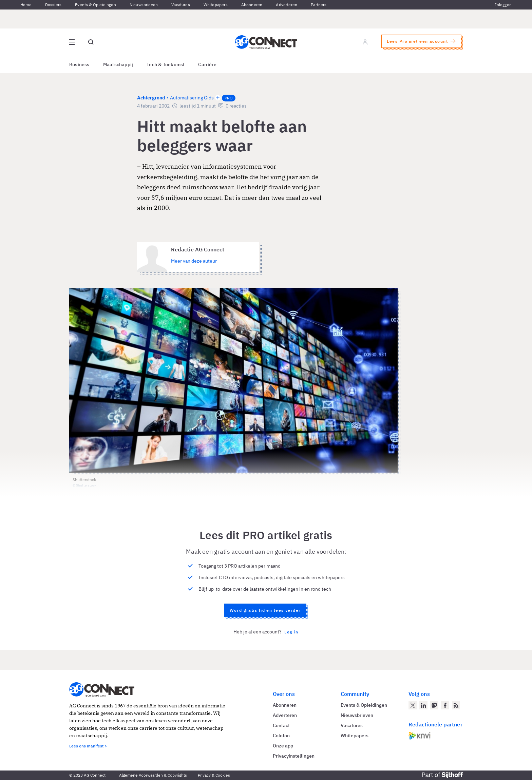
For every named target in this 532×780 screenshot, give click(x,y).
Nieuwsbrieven (144, 5)
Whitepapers (216, 5)
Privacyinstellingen (294, 756)
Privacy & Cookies (214, 775)
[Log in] (365, 42)
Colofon (281, 736)
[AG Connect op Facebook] (445, 705)
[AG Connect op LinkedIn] (423, 705)
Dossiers (53, 5)
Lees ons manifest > (88, 746)
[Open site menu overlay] (72, 42)
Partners (319, 5)
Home (26, 5)
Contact (281, 725)
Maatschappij (118, 64)
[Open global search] (91, 42)
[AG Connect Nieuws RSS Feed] (456, 705)
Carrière (207, 64)
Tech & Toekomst (166, 64)
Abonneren (252, 5)
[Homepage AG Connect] (266, 42)
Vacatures (181, 5)
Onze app (283, 746)
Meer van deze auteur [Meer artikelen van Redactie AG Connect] (194, 261)
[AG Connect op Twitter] (413, 705)
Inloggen (503, 5)
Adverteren (287, 5)
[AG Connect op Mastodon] (434, 705)
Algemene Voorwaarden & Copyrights (153, 775)
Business (79, 64)
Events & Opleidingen (96, 5)
